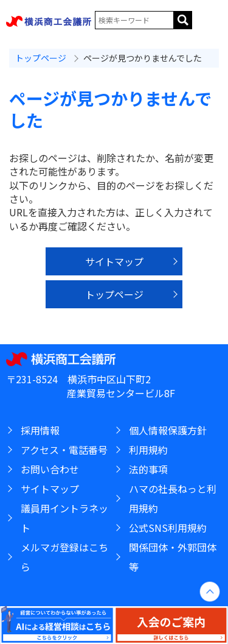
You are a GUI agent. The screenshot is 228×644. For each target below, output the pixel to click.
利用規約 (148, 450)
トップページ (41, 58)
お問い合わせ (50, 469)
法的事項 (148, 469)
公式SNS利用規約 (168, 528)
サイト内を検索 (183, 20)
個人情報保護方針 (168, 430)
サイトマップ (114, 261)
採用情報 (40, 430)
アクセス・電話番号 (64, 450)
